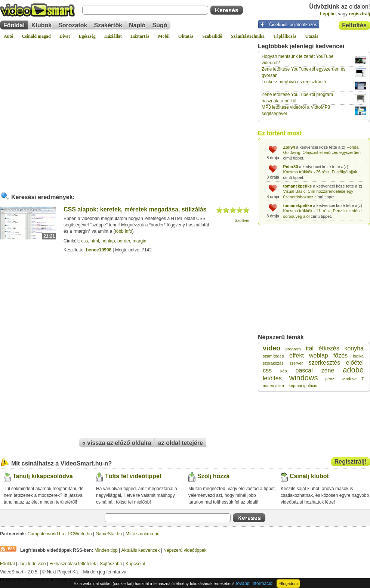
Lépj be (328, 14)
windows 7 (353, 379)
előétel (355, 363)
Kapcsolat (135, 564)
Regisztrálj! (351, 462)
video (272, 348)
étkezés (329, 348)
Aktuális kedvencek (141, 550)
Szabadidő (212, 36)
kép (284, 371)
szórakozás (273, 363)
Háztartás (140, 36)
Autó (8, 36)
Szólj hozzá (213, 476)
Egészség (87, 36)
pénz (330, 379)
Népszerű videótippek (185, 550)
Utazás (312, 36)
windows (304, 378)
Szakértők (108, 25)
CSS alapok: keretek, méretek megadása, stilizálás (135, 209)
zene (328, 370)
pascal (304, 370)
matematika (273, 386)
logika (358, 356)
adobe (353, 370)
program (293, 349)
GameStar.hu (109, 534)
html (95, 241)
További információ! (254, 584)
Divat (65, 36)
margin (140, 241)
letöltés (272, 378)
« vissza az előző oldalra (117, 443)
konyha (354, 348)
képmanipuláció (303, 386)
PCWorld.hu (80, 534)
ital (309, 348)
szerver (296, 363)
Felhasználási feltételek (73, 564)
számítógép (273, 356)
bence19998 (99, 250)
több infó (123, 231)
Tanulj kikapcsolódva (43, 476)
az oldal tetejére (181, 443)
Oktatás (186, 36)
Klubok (41, 25)
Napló (137, 25)
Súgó (160, 25)
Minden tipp (106, 550)
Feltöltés (354, 25)
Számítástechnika (248, 36)
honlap (108, 241)
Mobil (164, 36)
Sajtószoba (111, 564)
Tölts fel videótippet (133, 476)
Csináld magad (36, 36)
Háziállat (113, 36)
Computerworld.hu (46, 534)
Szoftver (242, 220)
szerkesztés (324, 363)
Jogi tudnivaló (32, 564)
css (84, 241)
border (124, 241)
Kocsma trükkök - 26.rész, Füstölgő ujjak (320, 172)
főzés (340, 355)
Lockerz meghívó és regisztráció (294, 82)
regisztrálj (359, 14)
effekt (297, 355)
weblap (319, 355)
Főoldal (14, 25)
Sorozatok (73, 25)
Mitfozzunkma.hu (143, 534)
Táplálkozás (285, 36)
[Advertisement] (70, 113)
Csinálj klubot (309, 476)
